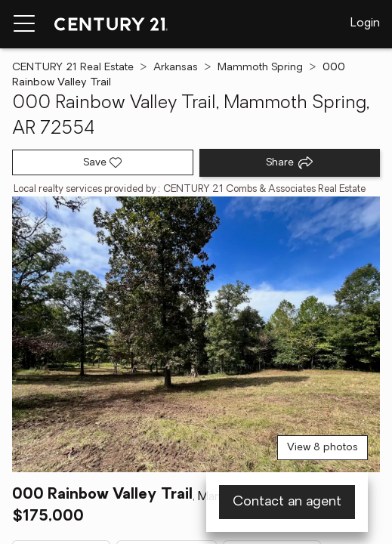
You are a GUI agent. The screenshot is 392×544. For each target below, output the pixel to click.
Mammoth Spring (260, 68)
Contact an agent (287, 502)
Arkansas (176, 68)
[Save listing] (103, 162)
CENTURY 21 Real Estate (73, 68)
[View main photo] (196, 334)
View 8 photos (323, 448)
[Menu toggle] (24, 24)
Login (365, 23)
